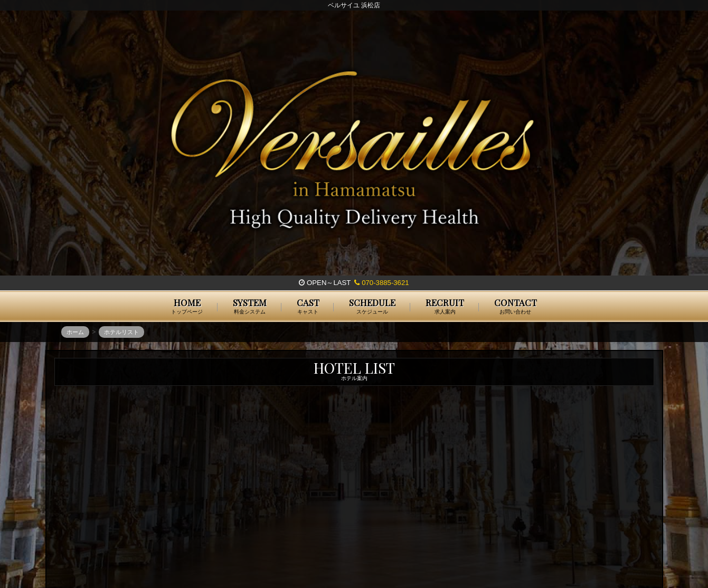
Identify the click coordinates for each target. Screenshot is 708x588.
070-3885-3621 (381, 283)
